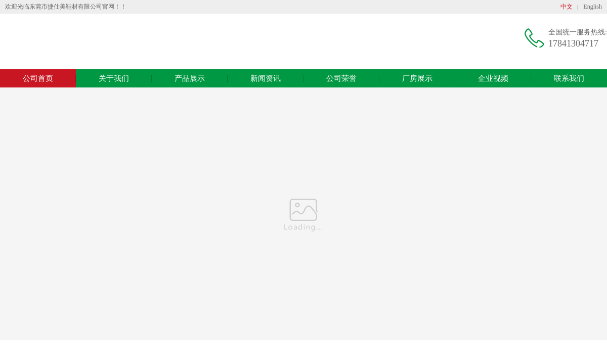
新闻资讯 (266, 78)
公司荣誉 (341, 78)
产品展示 (190, 78)
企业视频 (493, 78)
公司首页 (38, 78)
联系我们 (569, 78)
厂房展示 (417, 78)
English (593, 7)
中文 (567, 7)
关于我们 (114, 78)
